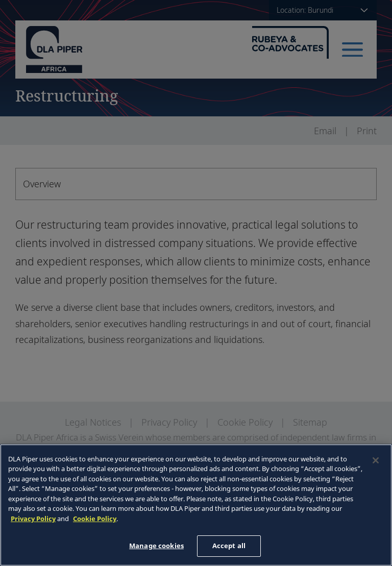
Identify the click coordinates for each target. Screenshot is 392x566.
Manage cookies (156, 546)
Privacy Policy (33, 519)
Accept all (229, 546)
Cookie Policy (95, 519)
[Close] (376, 460)
